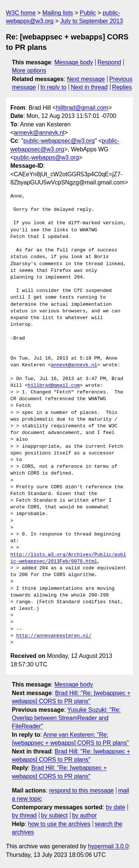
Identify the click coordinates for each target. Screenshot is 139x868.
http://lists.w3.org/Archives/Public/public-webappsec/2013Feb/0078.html (68, 558)
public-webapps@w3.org (46, 157)
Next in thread (89, 87)
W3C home (21, 13)
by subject (54, 815)
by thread (24, 815)
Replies (122, 87)
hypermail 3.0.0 (108, 846)
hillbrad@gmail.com (82, 108)
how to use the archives (59, 824)
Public (88, 13)
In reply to (53, 87)
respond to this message (81, 790)
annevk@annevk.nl (39, 133)
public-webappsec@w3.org (59, 141)
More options (29, 70)
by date (115, 807)
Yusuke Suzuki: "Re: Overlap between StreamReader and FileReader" (66, 718)
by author (84, 815)
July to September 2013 (92, 21)
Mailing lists (58, 13)
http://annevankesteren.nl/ (54, 636)
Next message (86, 79)
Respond (109, 62)
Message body (74, 62)
